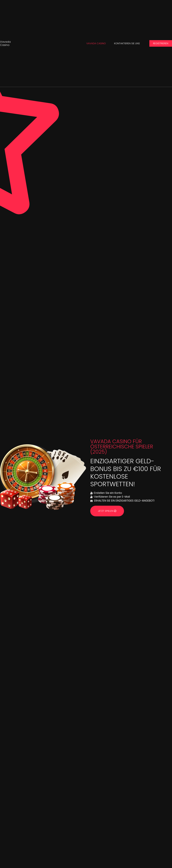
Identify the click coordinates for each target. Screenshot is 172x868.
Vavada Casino (5, 43)
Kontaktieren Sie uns (127, 43)
